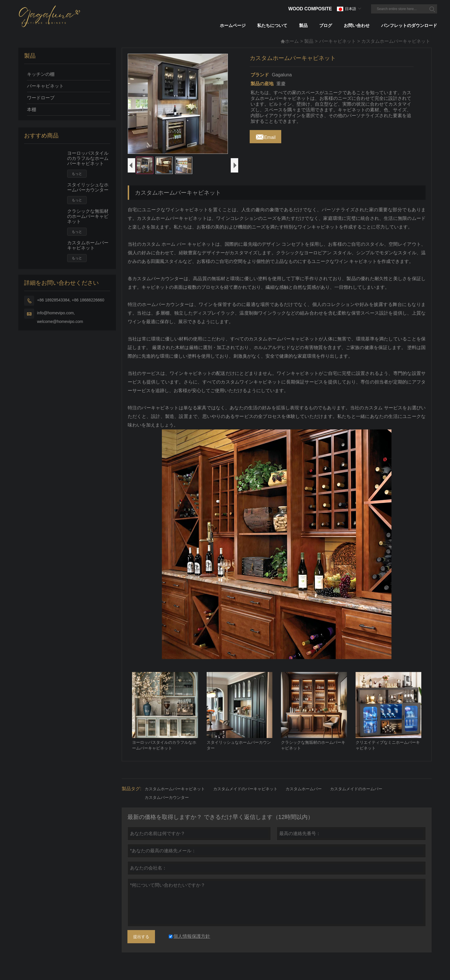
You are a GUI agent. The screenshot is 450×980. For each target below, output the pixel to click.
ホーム (290, 41)
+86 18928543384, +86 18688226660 (71, 300)
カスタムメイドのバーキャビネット (245, 799)
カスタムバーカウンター (167, 808)
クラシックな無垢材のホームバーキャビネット (88, 216)
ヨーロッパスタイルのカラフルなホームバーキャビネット (88, 158)
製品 (309, 41)
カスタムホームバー (304, 799)
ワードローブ (41, 98)
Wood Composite (310, 9)
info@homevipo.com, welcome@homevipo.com (60, 317)
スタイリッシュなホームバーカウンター (88, 187)
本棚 (32, 110)
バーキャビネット (338, 41)
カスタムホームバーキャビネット (88, 245)
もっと (77, 174)
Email (265, 136)
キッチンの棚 (41, 74)
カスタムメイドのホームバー (356, 799)
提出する (141, 947)
